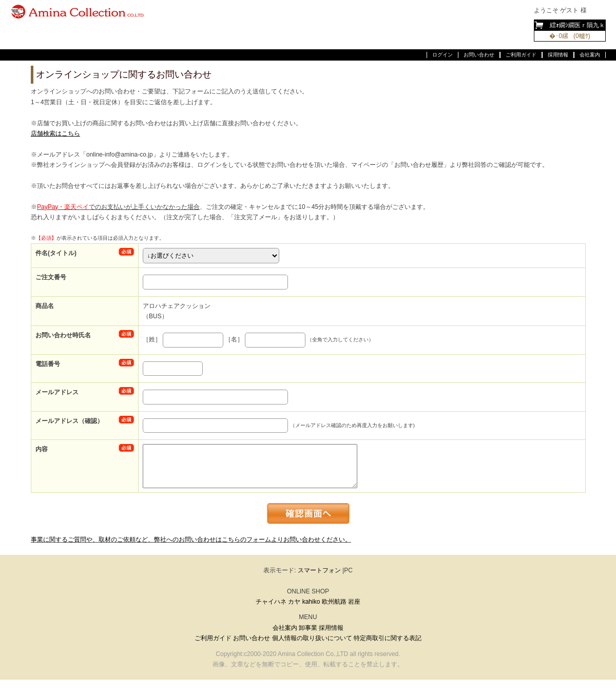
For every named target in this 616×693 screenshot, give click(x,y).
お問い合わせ (479, 55)
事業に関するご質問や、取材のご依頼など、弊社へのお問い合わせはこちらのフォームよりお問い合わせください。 (191, 540)
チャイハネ (271, 602)
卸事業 (308, 628)
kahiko (311, 602)
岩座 (354, 602)
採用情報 (558, 55)
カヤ (294, 602)
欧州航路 (334, 602)
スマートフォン (319, 570)
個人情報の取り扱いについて (312, 638)
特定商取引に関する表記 (388, 638)
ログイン (442, 55)
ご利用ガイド (521, 55)
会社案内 (590, 55)
